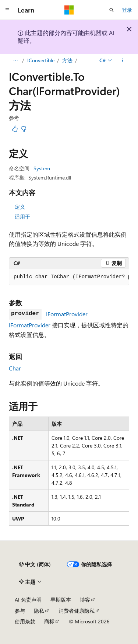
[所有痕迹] (15, 60)
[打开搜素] (112, 10)
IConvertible (41, 60)
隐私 (39, 611)
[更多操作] (123, 60)
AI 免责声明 (28, 600)
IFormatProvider (67, 314)
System (42, 168)
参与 (20, 611)
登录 (127, 10)
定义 (20, 207)
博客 (85, 600)
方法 (67, 60)
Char (15, 368)
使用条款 (25, 621)
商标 (49, 621)
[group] (69, 277)
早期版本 (61, 600)
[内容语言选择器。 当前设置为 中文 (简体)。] (35, 564)
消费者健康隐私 (77, 611)
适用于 (22, 217)
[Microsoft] (69, 10)
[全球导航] (7, 10)
